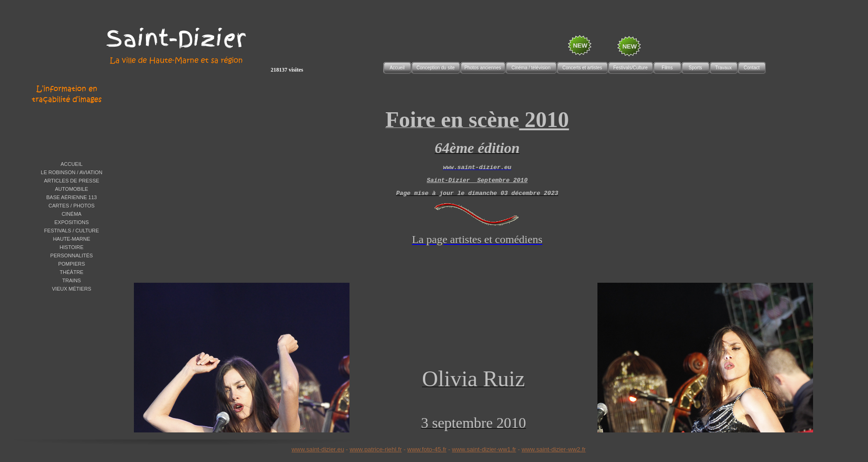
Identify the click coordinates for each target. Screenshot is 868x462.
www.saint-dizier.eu (318, 449)
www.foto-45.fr (427, 449)
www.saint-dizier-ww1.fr (484, 449)
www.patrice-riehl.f (375, 449)
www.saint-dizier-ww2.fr (554, 449)
